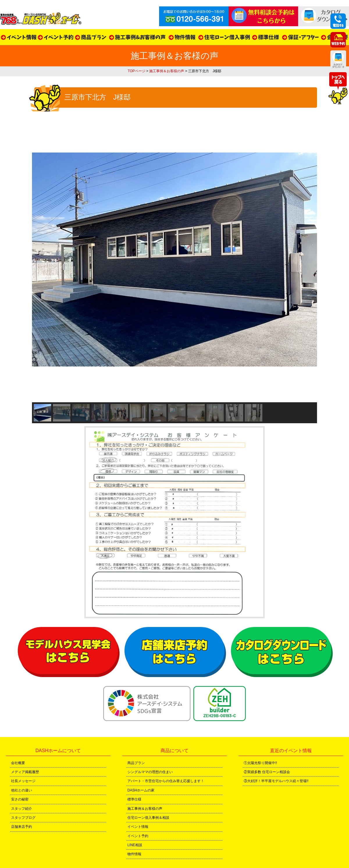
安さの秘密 (20, 799)
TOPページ (136, 71)
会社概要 (18, 763)
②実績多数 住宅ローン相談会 (267, 772)
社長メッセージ (23, 781)
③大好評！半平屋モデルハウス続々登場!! (276, 781)
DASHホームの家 (141, 790)
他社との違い (22, 790)
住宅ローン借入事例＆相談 (148, 818)
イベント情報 (138, 827)
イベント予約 (138, 836)
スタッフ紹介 (22, 809)
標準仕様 (134, 799)
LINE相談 (135, 845)
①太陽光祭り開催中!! (260, 763)
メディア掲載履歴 (25, 772)
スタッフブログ (23, 818)
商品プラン (136, 763)
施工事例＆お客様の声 (167, 71)
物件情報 (134, 854)
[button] (42, 413)
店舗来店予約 (22, 827)
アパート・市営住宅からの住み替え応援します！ (166, 781)
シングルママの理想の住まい (150, 772)
